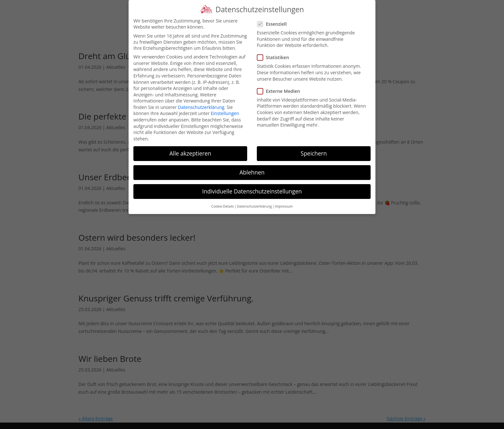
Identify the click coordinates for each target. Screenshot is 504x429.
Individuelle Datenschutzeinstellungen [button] (252, 191)
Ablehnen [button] (252, 172)
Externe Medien (281, 91)
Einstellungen (225, 113)
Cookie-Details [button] (222, 206)
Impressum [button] (284, 206)
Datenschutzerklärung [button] (254, 206)
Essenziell (274, 24)
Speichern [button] (314, 153)
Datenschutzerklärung (201, 107)
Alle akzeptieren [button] (190, 153)
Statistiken (276, 57)
